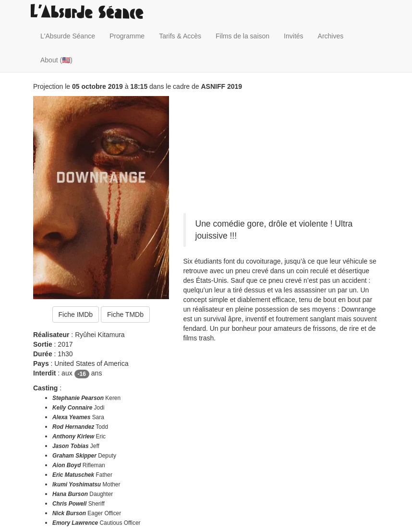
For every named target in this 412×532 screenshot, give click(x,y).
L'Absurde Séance (68, 36)
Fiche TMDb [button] (125, 314)
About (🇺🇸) (56, 60)
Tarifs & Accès (180, 36)
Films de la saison (242, 36)
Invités (293, 36)
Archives (331, 36)
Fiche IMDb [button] (76, 314)
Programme (127, 36)
